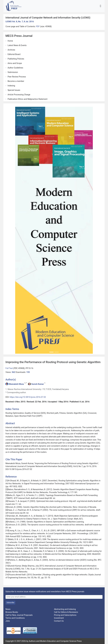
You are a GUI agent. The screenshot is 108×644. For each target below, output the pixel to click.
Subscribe (10, 603)
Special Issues (14, 90)
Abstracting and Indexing (65, 609)
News (8, 609)
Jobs (8, 621)
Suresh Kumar (38, 384)
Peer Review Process (17, 77)
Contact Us (59, 621)
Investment (59, 618)
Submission (13, 72)
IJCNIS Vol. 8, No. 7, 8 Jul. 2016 (20, 22)
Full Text (9, 368)
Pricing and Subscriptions (65, 615)
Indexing (11, 86)
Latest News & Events (17, 45)
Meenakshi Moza (16, 384)
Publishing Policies (16, 59)
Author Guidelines (15, 68)
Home (10, 41)
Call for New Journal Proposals (19, 615)
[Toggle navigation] (100, 6)
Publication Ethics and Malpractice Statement (27, 99)
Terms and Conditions (15, 618)
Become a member (16, 81)
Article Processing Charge (19, 95)
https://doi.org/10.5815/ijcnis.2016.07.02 (28, 397)
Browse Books (12, 612)
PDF (38, 26)
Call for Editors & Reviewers (66, 612)
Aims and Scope (15, 63)
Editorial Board (14, 54)
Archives (11, 50)
